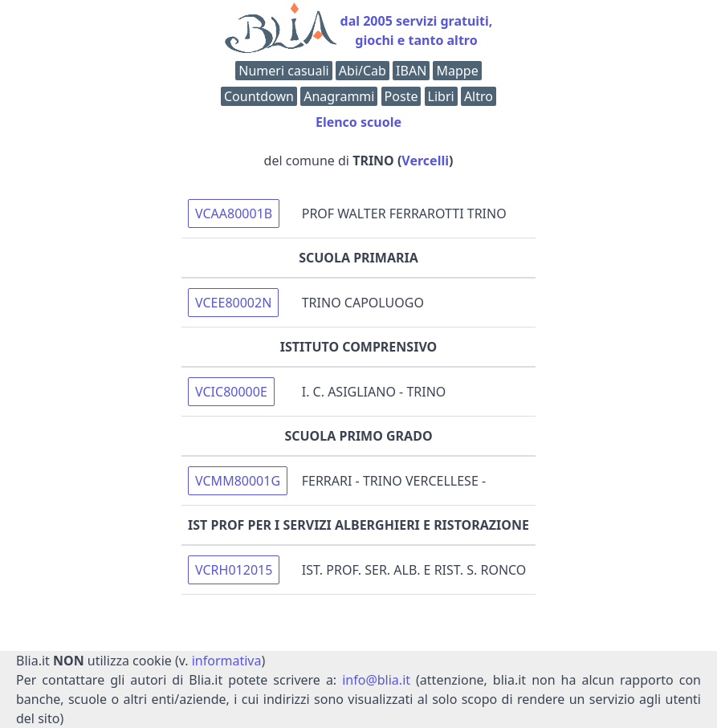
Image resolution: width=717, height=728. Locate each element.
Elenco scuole (358, 122)
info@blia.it (376, 680)
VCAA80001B (234, 214)
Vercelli (425, 161)
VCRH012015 (234, 570)
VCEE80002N (233, 303)
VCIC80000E (231, 392)
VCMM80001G (238, 481)
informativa (227, 661)
